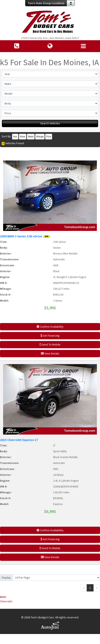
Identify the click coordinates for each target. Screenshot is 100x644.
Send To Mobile (50, 345)
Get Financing (50, 336)
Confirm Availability (50, 327)
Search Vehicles (50, 123)
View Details (50, 353)
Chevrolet (6, 601)
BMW (3, 597)
